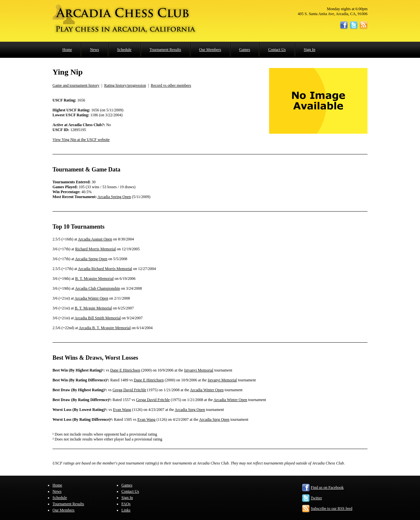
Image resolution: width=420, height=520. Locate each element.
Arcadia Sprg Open (190, 410)
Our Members (210, 50)
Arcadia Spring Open (114, 197)
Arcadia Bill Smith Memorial (98, 318)
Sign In (310, 50)
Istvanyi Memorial (199, 370)
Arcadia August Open (95, 239)
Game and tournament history (76, 85)
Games (245, 50)
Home (67, 50)
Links (126, 510)
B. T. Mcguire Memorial (94, 279)
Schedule (124, 50)
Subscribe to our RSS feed (332, 509)
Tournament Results (165, 50)
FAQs (126, 504)
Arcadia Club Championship (97, 288)
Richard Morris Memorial (95, 249)
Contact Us (277, 50)
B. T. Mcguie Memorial (93, 308)
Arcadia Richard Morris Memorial (105, 269)
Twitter (316, 498)
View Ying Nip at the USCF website (81, 140)
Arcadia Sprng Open (91, 259)
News (94, 50)
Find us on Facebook (327, 487)
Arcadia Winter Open (91, 298)
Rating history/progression (125, 85)
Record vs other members (171, 85)
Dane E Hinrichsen (125, 370)
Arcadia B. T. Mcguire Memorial (105, 328)
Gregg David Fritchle (129, 390)
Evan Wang (122, 410)
